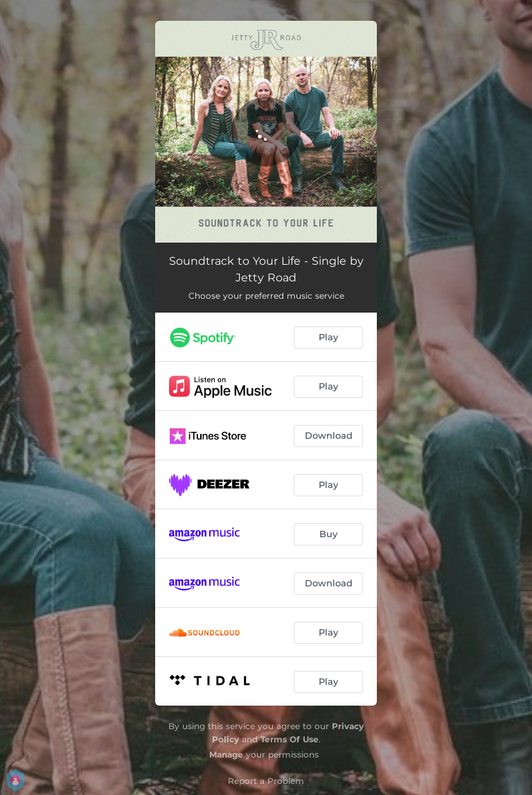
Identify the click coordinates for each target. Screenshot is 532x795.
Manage (226, 754)
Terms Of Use (290, 739)
